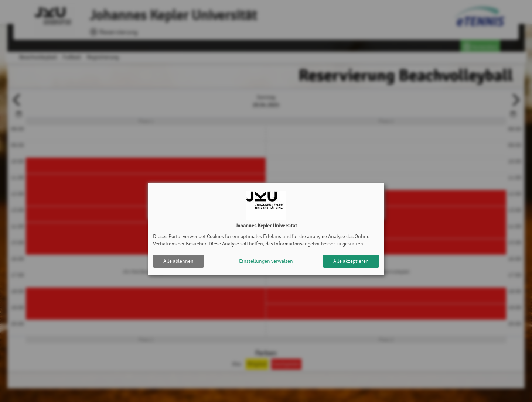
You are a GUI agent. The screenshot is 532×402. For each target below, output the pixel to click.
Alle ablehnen (178, 261)
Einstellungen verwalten (266, 261)
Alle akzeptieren (351, 261)
